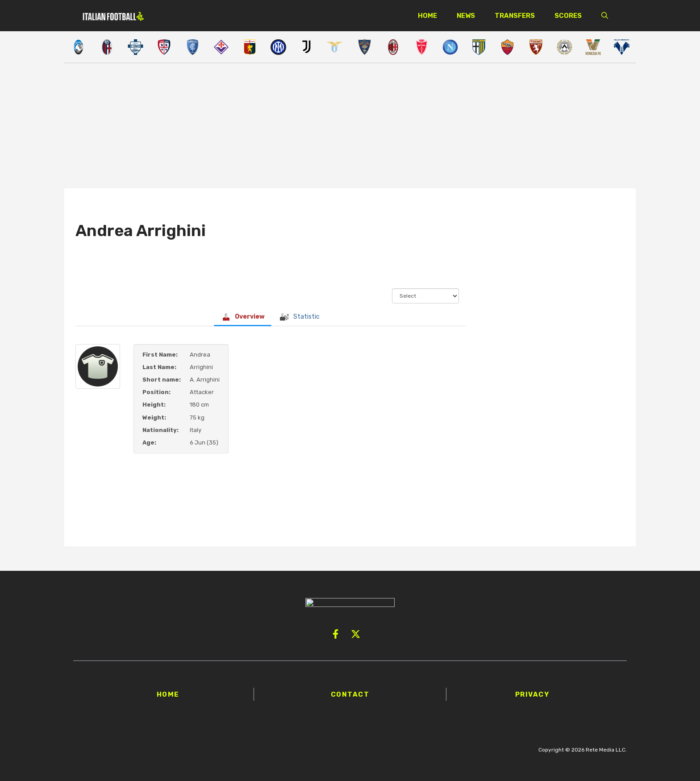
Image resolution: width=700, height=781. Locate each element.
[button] (605, 16)
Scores (568, 16)
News (466, 16)
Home (427, 16)
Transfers (515, 16)
